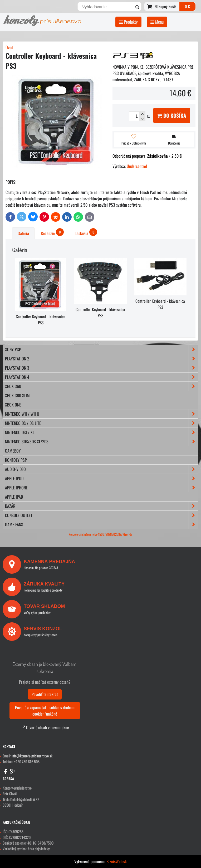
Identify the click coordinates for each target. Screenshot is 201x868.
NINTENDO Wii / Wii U (102, 414)
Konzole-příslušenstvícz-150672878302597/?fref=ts (101, 534)
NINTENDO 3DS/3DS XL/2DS (102, 442)
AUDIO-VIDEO (102, 469)
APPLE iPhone (102, 488)
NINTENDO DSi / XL (102, 432)
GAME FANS (102, 524)
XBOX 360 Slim (17, 395)
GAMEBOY (13, 451)
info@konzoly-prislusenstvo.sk (32, 756)
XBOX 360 (102, 386)
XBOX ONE (13, 405)
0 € (187, 6)
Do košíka (172, 115)
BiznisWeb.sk (117, 861)
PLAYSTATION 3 (102, 368)
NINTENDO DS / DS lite (102, 423)
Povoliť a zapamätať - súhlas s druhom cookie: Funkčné (45, 711)
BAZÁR (102, 506)
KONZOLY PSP (16, 460)
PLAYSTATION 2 (102, 359)
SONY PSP (102, 349)
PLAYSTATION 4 (102, 377)
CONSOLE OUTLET (102, 515)
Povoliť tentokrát (45, 694)
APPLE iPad (14, 497)
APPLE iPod (102, 478)
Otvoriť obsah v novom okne (45, 727)
